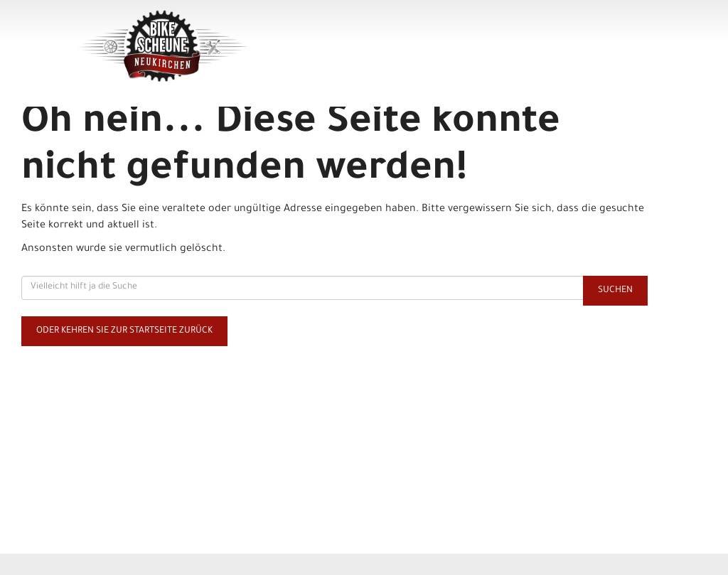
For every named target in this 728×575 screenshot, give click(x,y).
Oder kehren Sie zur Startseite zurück (124, 331)
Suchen (615, 291)
